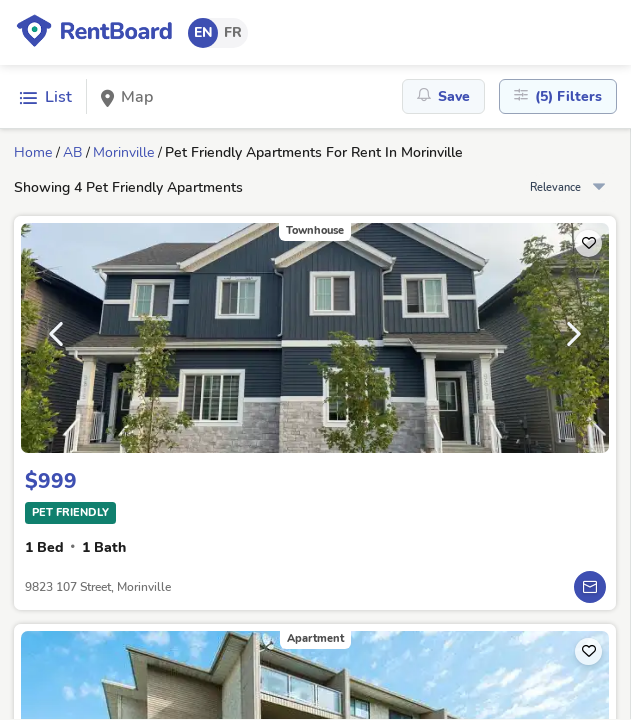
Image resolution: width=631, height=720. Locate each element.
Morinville (123, 152)
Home (33, 152)
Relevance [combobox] (555, 187)
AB (72, 152)
